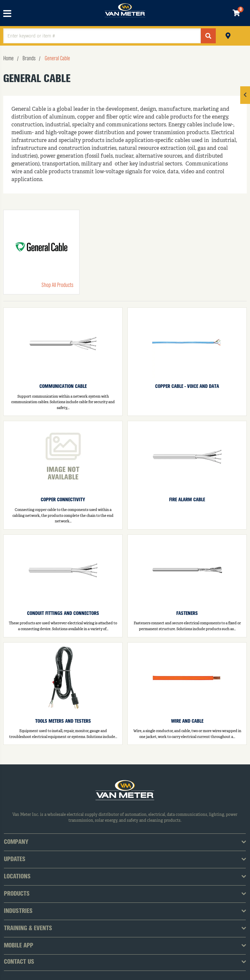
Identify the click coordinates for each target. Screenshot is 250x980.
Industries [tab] (18, 911)
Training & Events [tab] (28, 929)
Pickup (228, 35)
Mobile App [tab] (19, 946)
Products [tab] (17, 894)
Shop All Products (57, 285)
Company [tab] (16, 842)
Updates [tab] (15, 859)
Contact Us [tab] (19, 962)
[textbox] (102, 36)
